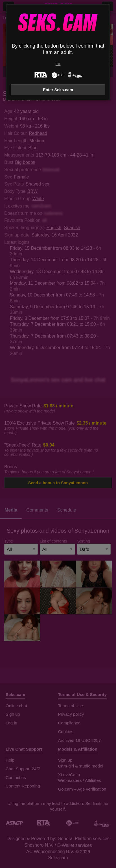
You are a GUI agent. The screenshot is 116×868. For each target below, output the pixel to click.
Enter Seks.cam (58, 90)
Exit (58, 64)
